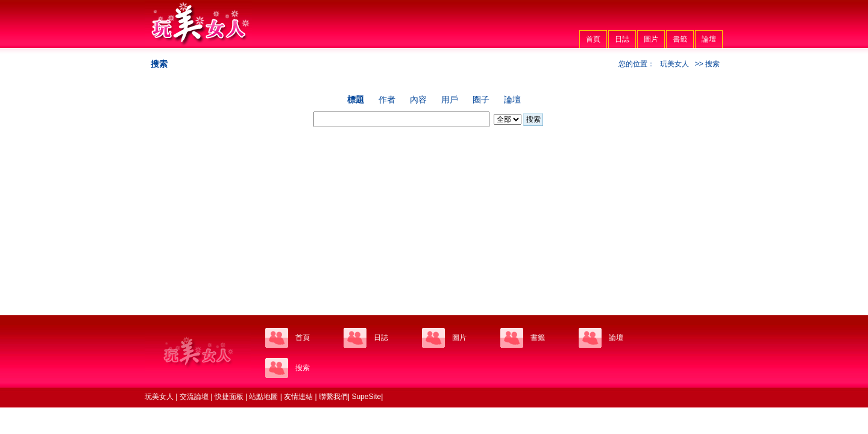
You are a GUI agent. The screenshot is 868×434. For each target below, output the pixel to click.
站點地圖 (263, 397)
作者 (387, 99)
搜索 (533, 119)
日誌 (622, 39)
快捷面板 (229, 397)
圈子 (481, 99)
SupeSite (366, 397)
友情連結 (298, 397)
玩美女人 (675, 64)
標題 (356, 99)
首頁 (593, 39)
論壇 (709, 39)
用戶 (450, 99)
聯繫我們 (333, 397)
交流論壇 (194, 397)
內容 (418, 99)
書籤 (680, 39)
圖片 (651, 39)
